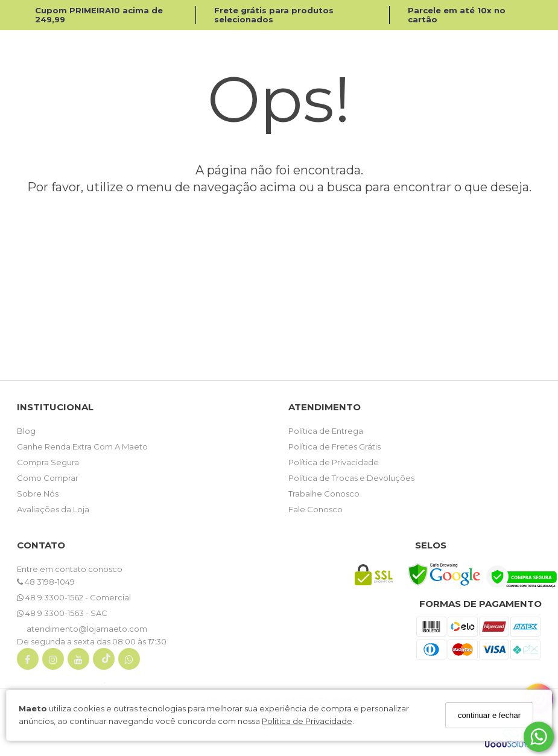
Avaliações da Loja (53, 509)
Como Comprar (48, 478)
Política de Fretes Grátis (334, 446)
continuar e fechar (489, 715)
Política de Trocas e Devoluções (351, 478)
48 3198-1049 (46, 582)
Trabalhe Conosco (324, 494)
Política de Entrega (326, 431)
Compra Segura (48, 462)
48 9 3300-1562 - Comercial (74, 597)
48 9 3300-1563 (51, 613)
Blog (26, 431)
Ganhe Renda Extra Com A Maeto (82, 446)
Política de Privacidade (307, 721)
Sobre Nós (38, 494)
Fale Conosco (315, 509)
